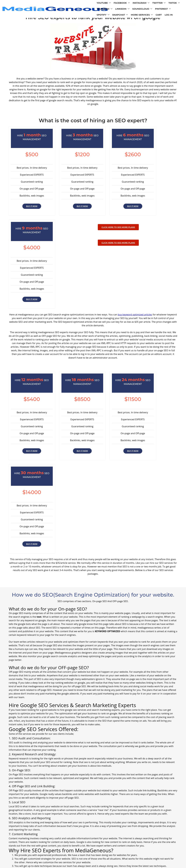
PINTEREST (70, 9)
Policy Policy (99, 849)
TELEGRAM (133, 3)
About (59, 849)
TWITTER (101, 3)
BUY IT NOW (28, 208)
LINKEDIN (151, 3)
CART (142, 9)
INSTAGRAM (83, 3)
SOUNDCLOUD (49, 9)
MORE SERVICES (125, 9)
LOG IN (152, 9)
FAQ (67, 849)
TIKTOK (117, 3)
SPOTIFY (87, 9)
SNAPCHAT (104, 9)
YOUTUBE (46, 3)
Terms (86, 849)
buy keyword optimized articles (135, 238)
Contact (76, 849)
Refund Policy (115, 849)
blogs (128, 849)
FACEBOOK (64, 3)
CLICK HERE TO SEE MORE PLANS (93, 229)
